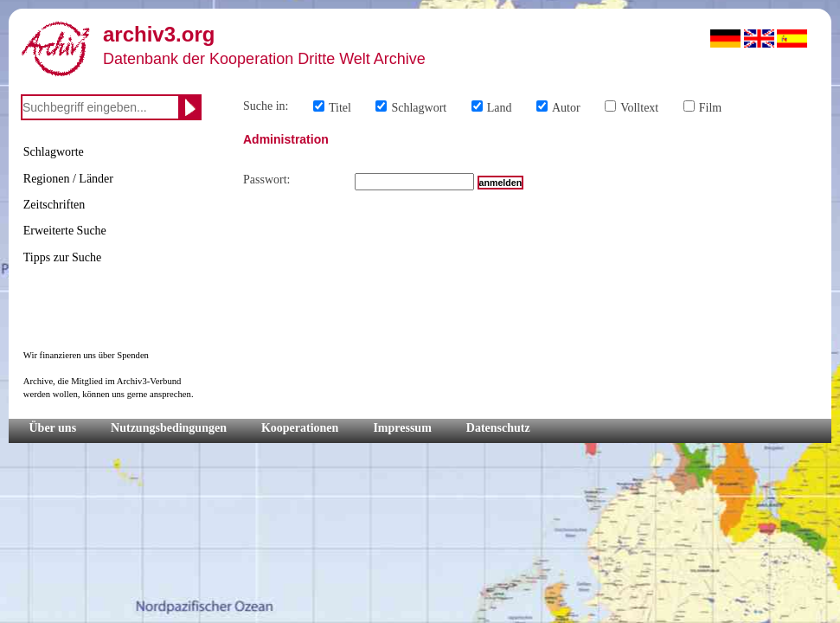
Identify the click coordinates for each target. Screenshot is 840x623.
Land (500, 108)
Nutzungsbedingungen (169, 428)
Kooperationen (300, 428)
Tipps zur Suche (63, 257)
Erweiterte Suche (65, 231)
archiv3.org (159, 34)
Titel (340, 108)
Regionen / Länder (68, 179)
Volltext (639, 108)
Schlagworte (54, 152)
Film (710, 108)
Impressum (402, 428)
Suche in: (266, 106)
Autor (566, 108)
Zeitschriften (55, 205)
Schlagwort (419, 108)
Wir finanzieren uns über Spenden (86, 355)
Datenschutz (498, 428)
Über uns (53, 428)
